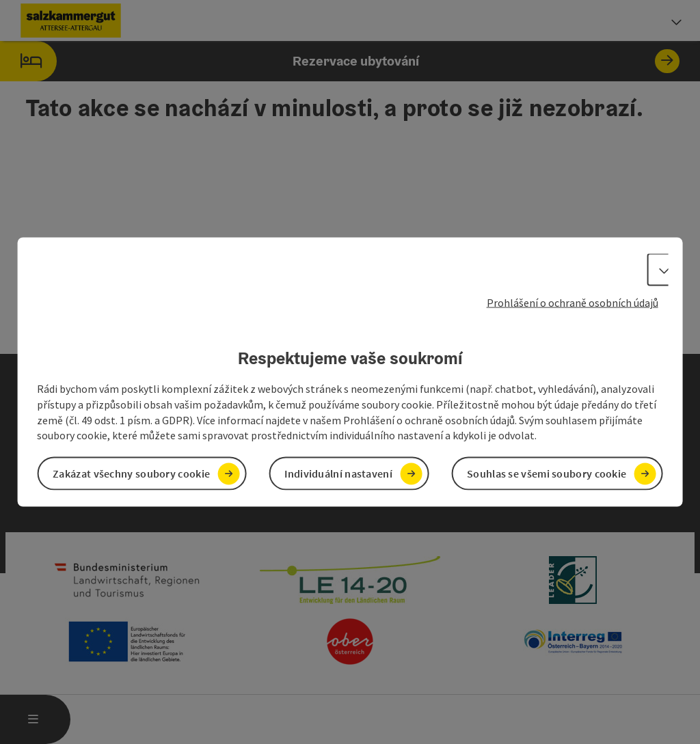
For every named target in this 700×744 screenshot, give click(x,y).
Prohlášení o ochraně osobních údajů (573, 302)
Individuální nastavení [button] (338, 473)
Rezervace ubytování (340, 61)
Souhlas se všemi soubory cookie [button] (547, 473)
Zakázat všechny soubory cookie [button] (131, 473)
